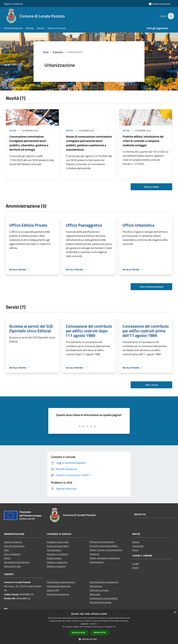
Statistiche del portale (100, 602)
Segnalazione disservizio (59, 586)
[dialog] (89, 627)
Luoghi (136, 563)
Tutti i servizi (151, 385)
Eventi (136, 568)
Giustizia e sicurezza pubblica (104, 546)
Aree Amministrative (14, 546)
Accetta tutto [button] (79, 633)
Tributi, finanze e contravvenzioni (106, 550)
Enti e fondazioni (12, 554)
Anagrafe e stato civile (58, 542)
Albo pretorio (96, 586)
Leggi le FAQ (53, 590)
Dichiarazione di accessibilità (104, 598)
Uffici (7, 550)
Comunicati (138, 546)
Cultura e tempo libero (58, 546)
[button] (89, 639)
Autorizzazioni (97, 562)
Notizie (13, 131)
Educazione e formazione (102, 542)
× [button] (175, 613)
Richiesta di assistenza (58, 594)
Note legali (95, 594)
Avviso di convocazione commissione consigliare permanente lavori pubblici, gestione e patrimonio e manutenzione (89, 143)
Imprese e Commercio (57, 554)
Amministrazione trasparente (104, 582)
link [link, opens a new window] (114, 627)
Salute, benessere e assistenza (105, 558)
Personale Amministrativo (17, 562)
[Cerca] (170, 16)
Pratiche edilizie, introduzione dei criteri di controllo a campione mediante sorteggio (143, 141)
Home (46, 52)
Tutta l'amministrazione (151, 287)
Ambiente (94, 554)
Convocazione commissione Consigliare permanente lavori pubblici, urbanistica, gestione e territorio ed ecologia (29, 143)
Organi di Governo (13, 542)
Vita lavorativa (54, 550)
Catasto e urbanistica (57, 562)
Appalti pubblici (54, 558)
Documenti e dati (12, 566)
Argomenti (58, 52)
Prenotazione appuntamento (61, 582)
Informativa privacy (99, 590)
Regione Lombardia (13, 4)
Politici (7, 558)
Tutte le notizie (151, 187)
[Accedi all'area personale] (160, 4)
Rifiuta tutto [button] (100, 632)
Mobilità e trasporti (56, 566)
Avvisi (135, 550)
